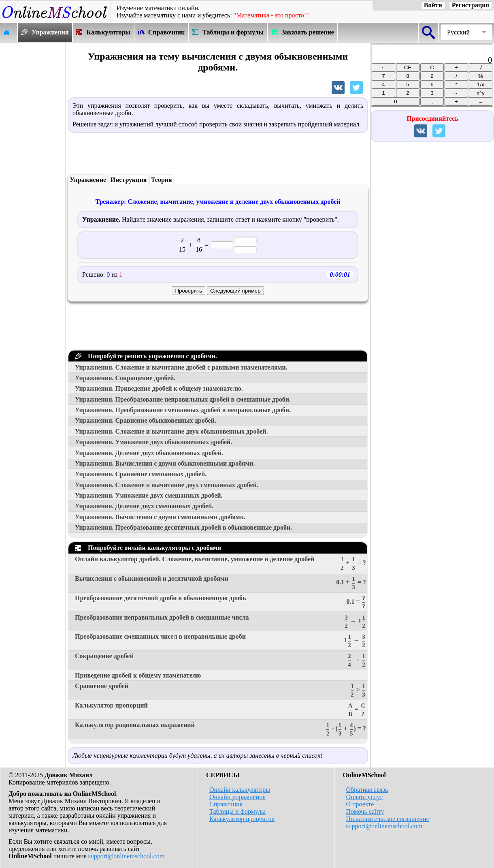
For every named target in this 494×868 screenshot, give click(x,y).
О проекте (360, 804)
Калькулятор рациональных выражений (220, 729)
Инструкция (129, 180)
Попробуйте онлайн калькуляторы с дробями (148, 548)
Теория (162, 180)
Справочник (226, 804)
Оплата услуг (364, 797)
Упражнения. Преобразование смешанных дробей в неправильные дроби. (183, 410)
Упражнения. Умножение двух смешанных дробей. (149, 495)
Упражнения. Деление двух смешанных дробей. (144, 506)
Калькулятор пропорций (220, 710)
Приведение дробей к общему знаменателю (138, 675)
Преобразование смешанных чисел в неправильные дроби (220, 641)
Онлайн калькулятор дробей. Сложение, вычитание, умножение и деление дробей (220, 563)
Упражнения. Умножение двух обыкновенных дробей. (153, 442)
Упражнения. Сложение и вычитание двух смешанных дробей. (167, 485)
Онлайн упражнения (237, 797)
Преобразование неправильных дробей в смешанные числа (220, 622)
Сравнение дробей (220, 690)
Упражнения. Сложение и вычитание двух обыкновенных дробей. (171, 431)
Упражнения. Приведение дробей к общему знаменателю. (159, 388)
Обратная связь (367, 790)
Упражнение (88, 180)
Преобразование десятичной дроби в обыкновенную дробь (220, 602)
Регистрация (471, 5)
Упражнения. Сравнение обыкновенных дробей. (146, 420)
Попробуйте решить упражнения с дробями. (146, 356)
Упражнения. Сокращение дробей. (125, 378)
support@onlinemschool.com (127, 856)
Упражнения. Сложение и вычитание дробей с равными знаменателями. (181, 367)
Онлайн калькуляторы (240, 790)
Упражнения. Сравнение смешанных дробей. (141, 474)
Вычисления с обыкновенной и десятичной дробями (220, 583)
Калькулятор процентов (242, 819)
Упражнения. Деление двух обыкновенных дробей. (149, 453)
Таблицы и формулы (237, 811)
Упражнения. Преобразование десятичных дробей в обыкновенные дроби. (183, 527)
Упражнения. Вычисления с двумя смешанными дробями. (160, 517)
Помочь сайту (365, 811)
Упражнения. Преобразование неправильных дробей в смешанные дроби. (183, 399)
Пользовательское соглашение (387, 819)
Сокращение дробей (220, 660)
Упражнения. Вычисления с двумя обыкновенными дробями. (165, 463)
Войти (433, 5)
